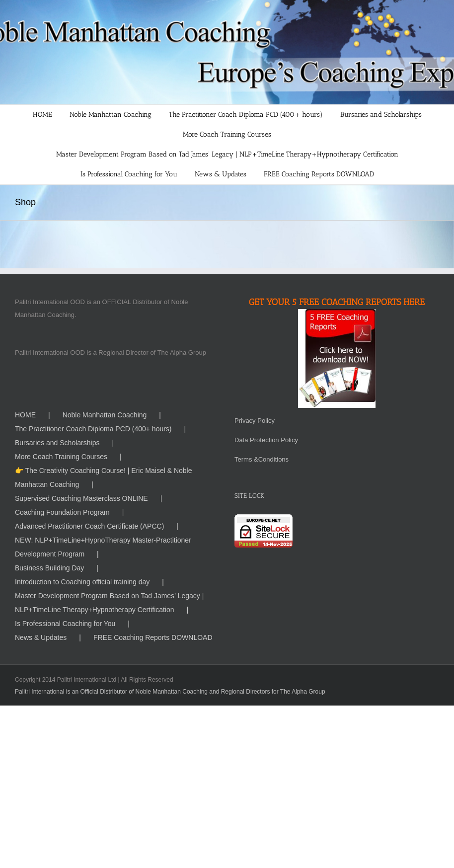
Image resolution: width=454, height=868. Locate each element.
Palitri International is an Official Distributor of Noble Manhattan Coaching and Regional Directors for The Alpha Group (170, 692)
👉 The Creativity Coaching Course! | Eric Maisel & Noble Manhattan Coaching (104, 477)
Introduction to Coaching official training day (82, 582)
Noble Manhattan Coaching (105, 415)
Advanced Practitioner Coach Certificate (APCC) (89, 526)
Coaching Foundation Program (62, 512)
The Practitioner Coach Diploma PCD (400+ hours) (93, 429)
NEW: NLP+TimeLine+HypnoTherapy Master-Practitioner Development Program (103, 547)
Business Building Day (49, 568)
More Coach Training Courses (61, 457)
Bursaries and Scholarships (57, 443)
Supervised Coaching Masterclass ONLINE (81, 498)
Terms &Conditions (262, 459)
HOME (25, 415)
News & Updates (41, 637)
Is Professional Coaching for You (65, 624)
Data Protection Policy (266, 440)
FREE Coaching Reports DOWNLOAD (153, 637)
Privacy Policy (255, 421)
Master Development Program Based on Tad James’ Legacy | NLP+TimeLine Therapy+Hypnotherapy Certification (109, 603)
